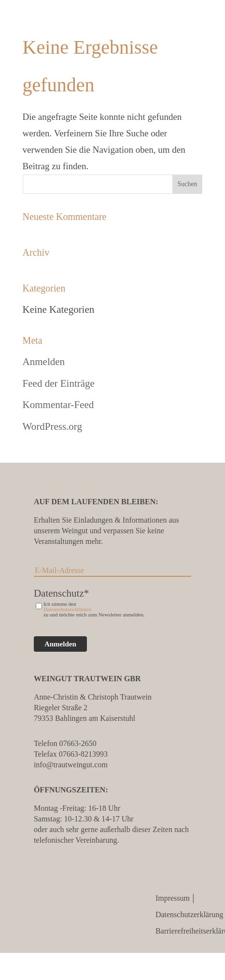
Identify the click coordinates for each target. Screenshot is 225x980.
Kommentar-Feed (58, 405)
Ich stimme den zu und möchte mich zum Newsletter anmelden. (94, 609)
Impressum (173, 898)
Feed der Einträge (59, 383)
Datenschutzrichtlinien (68, 609)
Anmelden (44, 362)
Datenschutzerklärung (189, 914)
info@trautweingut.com (71, 765)
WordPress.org (52, 426)
